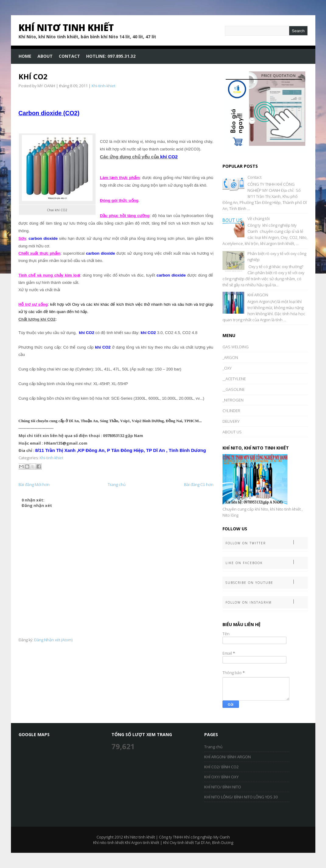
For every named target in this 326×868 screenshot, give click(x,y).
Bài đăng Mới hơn (34, 484)
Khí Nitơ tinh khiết (66, 28)
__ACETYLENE (234, 379)
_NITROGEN (233, 400)
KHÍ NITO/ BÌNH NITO (223, 787)
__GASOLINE (234, 389)
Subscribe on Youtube (266, 582)
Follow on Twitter (266, 543)
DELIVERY (231, 421)
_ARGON (230, 357)
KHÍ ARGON (258, 295)
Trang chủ (117, 484)
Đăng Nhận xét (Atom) (53, 640)
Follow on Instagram (266, 602)
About (45, 56)
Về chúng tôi (259, 219)
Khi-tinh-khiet (103, 86)
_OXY (227, 368)
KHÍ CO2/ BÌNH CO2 (221, 767)
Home (25, 56)
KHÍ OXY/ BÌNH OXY (221, 777)
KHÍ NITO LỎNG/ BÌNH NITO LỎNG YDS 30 (241, 797)
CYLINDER (231, 411)
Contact (69, 56)
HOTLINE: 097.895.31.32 (111, 56)
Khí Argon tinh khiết (142, 842)
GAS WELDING (236, 347)
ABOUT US (232, 432)
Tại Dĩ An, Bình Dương (214, 842)
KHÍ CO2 (33, 76)
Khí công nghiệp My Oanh (207, 837)
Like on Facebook (266, 562)
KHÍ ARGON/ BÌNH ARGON (228, 757)
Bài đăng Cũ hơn (199, 484)
